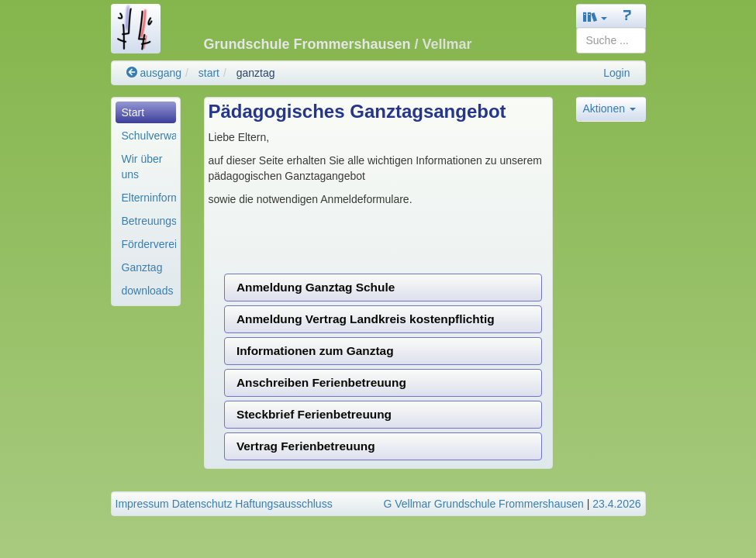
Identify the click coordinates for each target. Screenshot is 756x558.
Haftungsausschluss (283, 504)
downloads (148, 291)
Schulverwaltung (149, 136)
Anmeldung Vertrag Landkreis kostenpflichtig (366, 319)
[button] (595, 17)
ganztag (256, 73)
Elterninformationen (149, 198)
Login (616, 73)
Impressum (142, 504)
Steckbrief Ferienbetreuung (314, 414)
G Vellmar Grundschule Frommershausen (483, 504)
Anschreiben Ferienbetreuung (321, 382)
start (209, 73)
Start (133, 112)
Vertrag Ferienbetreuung (306, 446)
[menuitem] (146, 112)
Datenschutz (202, 504)
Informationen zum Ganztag (315, 351)
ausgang (154, 73)
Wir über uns (142, 167)
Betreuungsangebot (149, 221)
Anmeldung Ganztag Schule (316, 287)
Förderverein (149, 244)
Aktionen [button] (609, 108)
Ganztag (142, 267)
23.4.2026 (616, 504)
